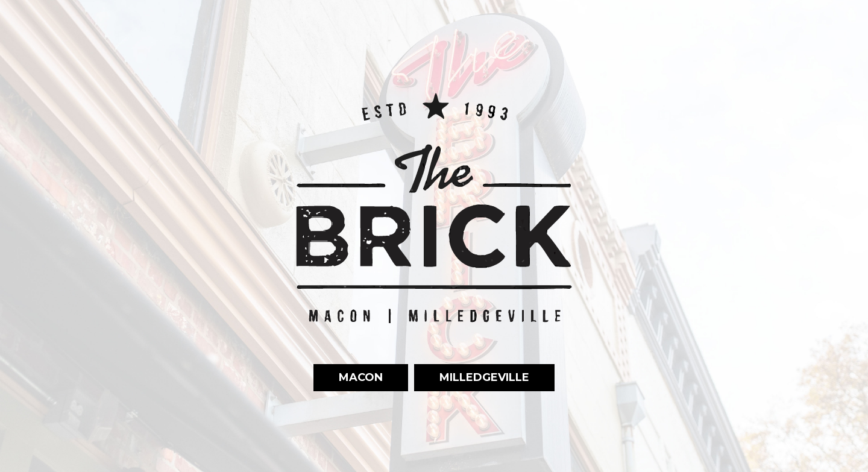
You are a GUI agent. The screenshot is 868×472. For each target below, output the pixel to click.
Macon (348, 377)
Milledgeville (472, 377)
